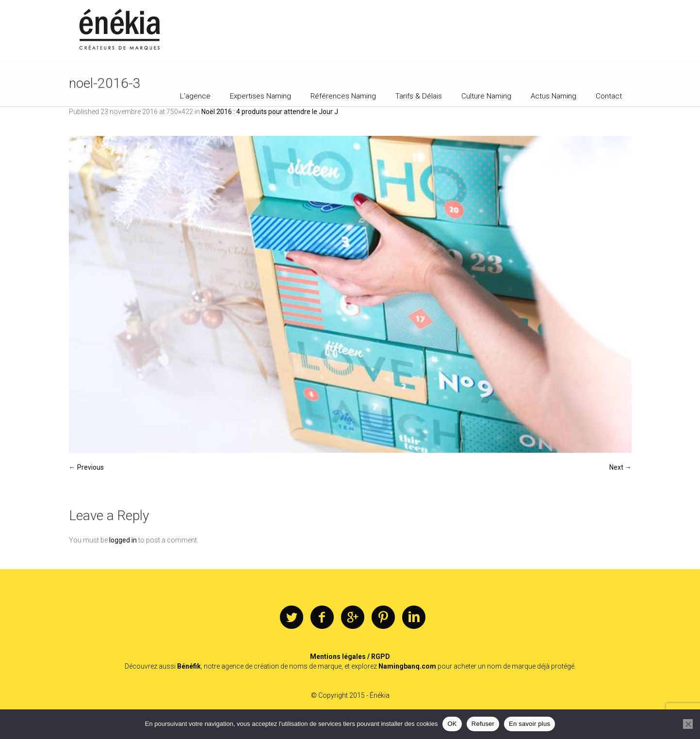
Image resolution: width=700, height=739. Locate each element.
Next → (620, 467)
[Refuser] (688, 724)
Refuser (483, 724)
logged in (123, 540)
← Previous (86, 467)
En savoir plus (529, 724)
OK (452, 724)
